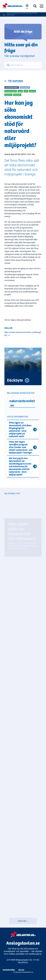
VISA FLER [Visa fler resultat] (23, 921)
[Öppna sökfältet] (37, 6)
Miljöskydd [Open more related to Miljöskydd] (8, 95)
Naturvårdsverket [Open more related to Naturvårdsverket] (12, 87)
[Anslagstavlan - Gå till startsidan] (13, 6)
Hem (4, 15)
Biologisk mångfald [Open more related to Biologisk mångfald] (11, 91)
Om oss (21, 970)
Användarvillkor (9, 970)
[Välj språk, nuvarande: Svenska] (27, 7)
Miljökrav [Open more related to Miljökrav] (32, 91)
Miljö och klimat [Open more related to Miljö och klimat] (25, 87)
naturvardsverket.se (22, 403)
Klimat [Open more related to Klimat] (20, 91)
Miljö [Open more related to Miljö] (26, 91)
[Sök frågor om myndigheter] (26, 66)
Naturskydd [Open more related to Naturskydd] (17, 95)
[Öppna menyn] (42, 6)
